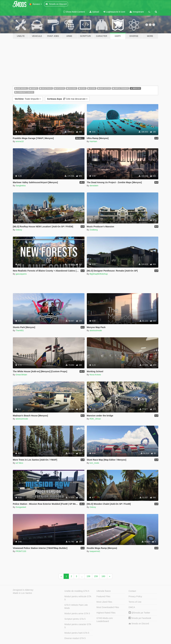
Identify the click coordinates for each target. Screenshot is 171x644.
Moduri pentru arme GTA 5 (77, 613)
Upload (94, 12)
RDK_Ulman (95, 419)
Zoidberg (94, 230)
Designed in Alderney (23, 590)
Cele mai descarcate (67, 99)
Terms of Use (135, 602)
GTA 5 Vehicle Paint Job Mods (76, 607)
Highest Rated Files (106, 613)
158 (88, 576)
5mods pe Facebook (140, 618)
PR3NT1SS (21, 551)
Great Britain (21, 375)
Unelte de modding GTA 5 (77, 591)
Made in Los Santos (22, 593)
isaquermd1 (95, 551)
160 (103, 576)
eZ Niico (19, 463)
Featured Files (103, 596)
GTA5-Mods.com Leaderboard (105, 620)
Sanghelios (21, 186)
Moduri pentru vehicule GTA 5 (78, 598)
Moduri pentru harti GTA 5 (77, 633)
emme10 (20, 141)
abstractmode (96, 330)
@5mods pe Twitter (139, 613)
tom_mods (94, 463)
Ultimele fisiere (104, 591)
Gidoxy (19, 230)
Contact (132, 591)
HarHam (93, 141)
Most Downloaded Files (108, 607)
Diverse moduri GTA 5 (75, 638)
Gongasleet (21, 507)
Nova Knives (95, 375)
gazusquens (21, 274)
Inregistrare (137, 12)
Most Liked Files (104, 602)
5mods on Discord (139, 624)
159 (96, 576)
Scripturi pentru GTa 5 (75, 619)
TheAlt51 (20, 330)
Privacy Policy (135, 596)
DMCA (132, 607)
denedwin (94, 186)
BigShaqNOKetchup (99, 274)
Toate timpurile (28, 99)
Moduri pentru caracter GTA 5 (78, 626)
